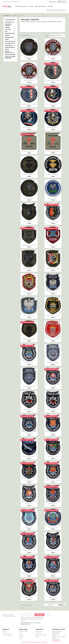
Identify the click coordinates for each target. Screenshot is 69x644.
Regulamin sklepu (40, 6)
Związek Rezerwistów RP (9, 52)
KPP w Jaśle (53, 433)
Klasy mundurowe (10, 33)
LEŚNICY (7, 35)
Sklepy (21, 639)
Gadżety (7, 27)
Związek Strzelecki (10, 55)
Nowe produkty (6, 633)
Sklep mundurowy (21, 6)
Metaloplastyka (9, 37)
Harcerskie (8, 29)
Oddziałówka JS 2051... (29, 57)
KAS (6, 31)
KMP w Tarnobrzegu (53, 527)
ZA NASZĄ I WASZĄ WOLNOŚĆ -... (29, 151)
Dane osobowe (39, 631)
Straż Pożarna (9, 45)
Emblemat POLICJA (53, 292)
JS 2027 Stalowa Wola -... (29, 222)
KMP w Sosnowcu (29, 480)
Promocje (5, 631)
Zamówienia (38, 633)
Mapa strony (22, 637)
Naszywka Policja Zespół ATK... (53, 316)
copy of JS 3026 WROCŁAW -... (29, 269)
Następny (62, 605)
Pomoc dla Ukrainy (10, 41)
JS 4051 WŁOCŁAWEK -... (29, 292)
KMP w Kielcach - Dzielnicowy (53, 480)
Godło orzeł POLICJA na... (29, 316)
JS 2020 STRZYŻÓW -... (29, 198)
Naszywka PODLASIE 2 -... (29, 128)
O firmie (31, 6)
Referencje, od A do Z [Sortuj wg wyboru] (57, 36)
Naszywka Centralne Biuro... (53, 363)
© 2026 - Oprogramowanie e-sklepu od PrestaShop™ (34, 642)
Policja (7, 39)
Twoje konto (39, 629)
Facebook (48, 615)
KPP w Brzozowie (29, 363)
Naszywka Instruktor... (29, 410)
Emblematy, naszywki (8, 25)
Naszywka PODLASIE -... (53, 104)
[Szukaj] (57, 10)
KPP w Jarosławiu (29, 433)
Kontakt (50, 6)
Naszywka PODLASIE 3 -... (53, 128)
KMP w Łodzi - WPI (53, 504)
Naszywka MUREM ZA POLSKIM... (53, 81)
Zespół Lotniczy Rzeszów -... (29, 457)
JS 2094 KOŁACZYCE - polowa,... (29, 245)
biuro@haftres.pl (56, 641)
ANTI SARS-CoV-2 (9, 22)
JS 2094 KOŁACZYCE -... (53, 245)
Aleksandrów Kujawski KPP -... (53, 551)
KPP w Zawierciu (29, 598)
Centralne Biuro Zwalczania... (29, 386)
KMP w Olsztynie (29, 527)
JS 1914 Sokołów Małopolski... (29, 175)
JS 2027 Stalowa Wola (53, 222)
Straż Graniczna (9, 43)
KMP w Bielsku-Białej (53, 457)
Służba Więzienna (10, 47)
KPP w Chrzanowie (53, 598)
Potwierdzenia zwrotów (41, 635)
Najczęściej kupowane (8, 635)
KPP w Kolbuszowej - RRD (29, 551)
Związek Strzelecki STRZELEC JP (10, 57)
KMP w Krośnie (29, 504)
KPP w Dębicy (53, 386)
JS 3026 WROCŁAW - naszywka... (53, 269)
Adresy (37, 637)
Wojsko (7, 49)
